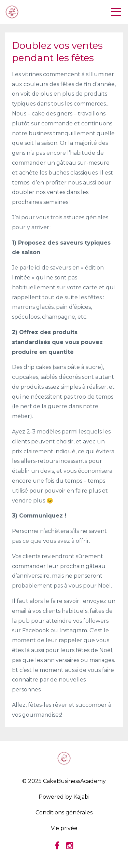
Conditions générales (64, 812)
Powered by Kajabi (64, 797)
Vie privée (64, 828)
